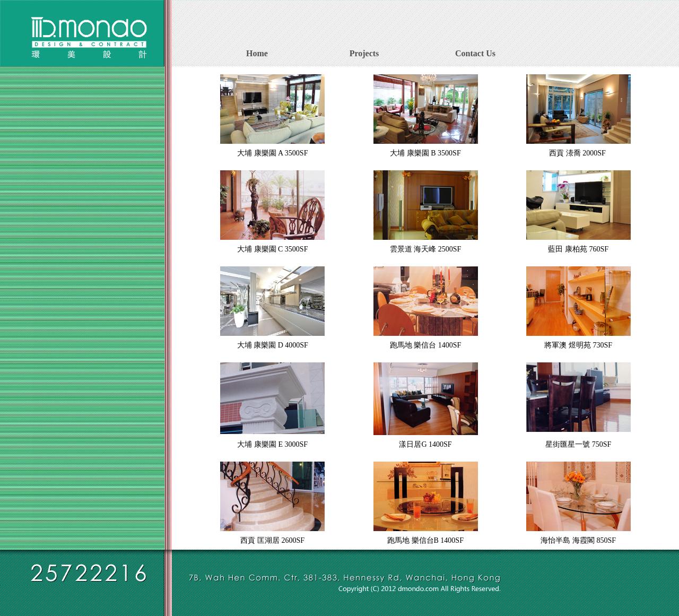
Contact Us (475, 53)
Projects (364, 53)
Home (257, 53)
